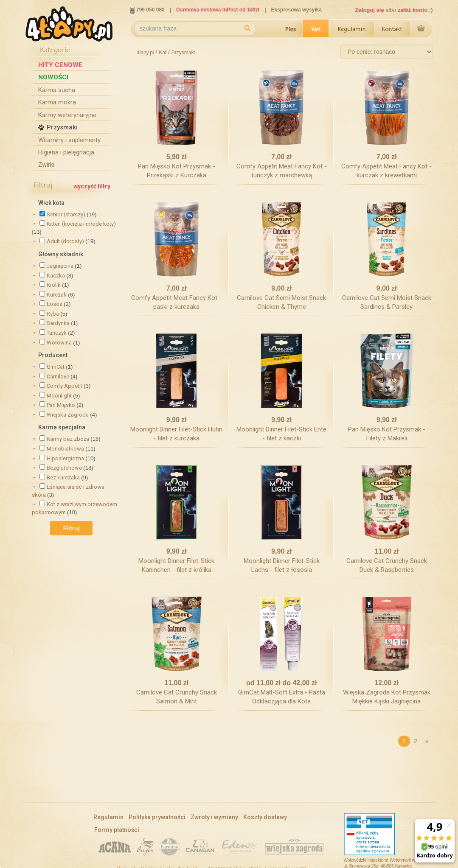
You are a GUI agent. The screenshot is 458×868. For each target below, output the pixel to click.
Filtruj (72, 528)
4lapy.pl (145, 53)
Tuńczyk (57, 333)
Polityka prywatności (157, 817)
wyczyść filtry (92, 186)
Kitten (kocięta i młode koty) (81, 224)
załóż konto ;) (415, 10)
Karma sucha (57, 90)
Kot (316, 29)
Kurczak (57, 295)
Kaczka (56, 276)
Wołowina (59, 343)
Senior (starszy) (66, 214)
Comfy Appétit (65, 386)
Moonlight (59, 396)
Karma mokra (57, 102)
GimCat (56, 367)
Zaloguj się (370, 10)
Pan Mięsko (61, 405)
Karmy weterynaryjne (67, 115)
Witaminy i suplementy (69, 140)
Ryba (53, 314)
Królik (54, 285)
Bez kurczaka (63, 477)
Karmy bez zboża (68, 439)
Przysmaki (62, 127)
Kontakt (392, 29)
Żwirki (46, 165)
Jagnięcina (60, 266)
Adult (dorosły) (65, 241)
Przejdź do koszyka (421, 29)
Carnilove (58, 377)
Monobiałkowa (65, 449)
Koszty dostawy (265, 817)
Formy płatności (117, 830)
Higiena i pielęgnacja (66, 152)
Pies (290, 29)
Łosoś (55, 304)
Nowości (53, 77)
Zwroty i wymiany (214, 817)
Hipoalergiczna (65, 458)
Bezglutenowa (64, 468)
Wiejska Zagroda (68, 415)
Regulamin (352, 29)
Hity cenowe (60, 65)
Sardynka (58, 323)
